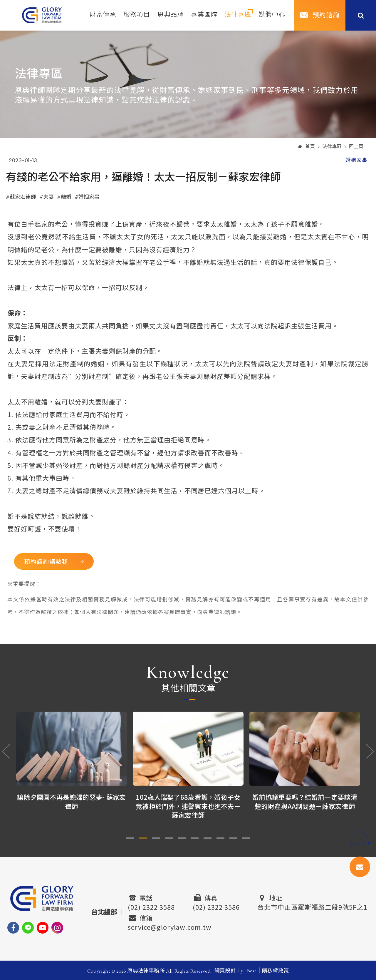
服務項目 (137, 15)
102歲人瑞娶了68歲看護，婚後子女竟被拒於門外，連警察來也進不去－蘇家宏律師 (188, 806)
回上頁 (356, 147)
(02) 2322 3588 (151, 906)
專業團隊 (204, 15)
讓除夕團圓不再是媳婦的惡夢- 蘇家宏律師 (71, 801)
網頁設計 (225, 971)
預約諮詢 (326, 15)
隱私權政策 (275, 971)
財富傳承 (103, 15)
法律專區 (238, 15)
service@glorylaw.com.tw (170, 926)
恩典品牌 (170, 15)
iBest (251, 971)
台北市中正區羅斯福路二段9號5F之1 (312, 906)
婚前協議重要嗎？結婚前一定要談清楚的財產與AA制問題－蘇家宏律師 (305, 801)
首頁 (307, 147)
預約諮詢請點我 (48, 561)
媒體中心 (272, 15)
